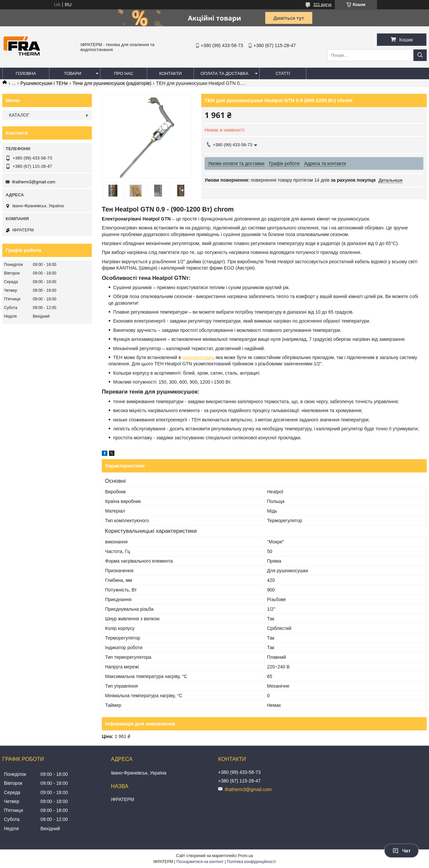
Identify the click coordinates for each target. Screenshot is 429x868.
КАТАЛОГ (19, 115)
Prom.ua (245, 856)
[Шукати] (420, 55)
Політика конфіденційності (251, 862)
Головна (26, 73)
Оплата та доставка (224, 73)
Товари (73, 73)
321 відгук (322, 5)
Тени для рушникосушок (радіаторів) (112, 83)
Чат (401, 851)
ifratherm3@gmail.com (34, 182)
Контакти (170, 73)
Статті (283, 73)
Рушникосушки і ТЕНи (44, 83)
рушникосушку (198, 357)
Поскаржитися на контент (200, 862)
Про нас (124, 73)
